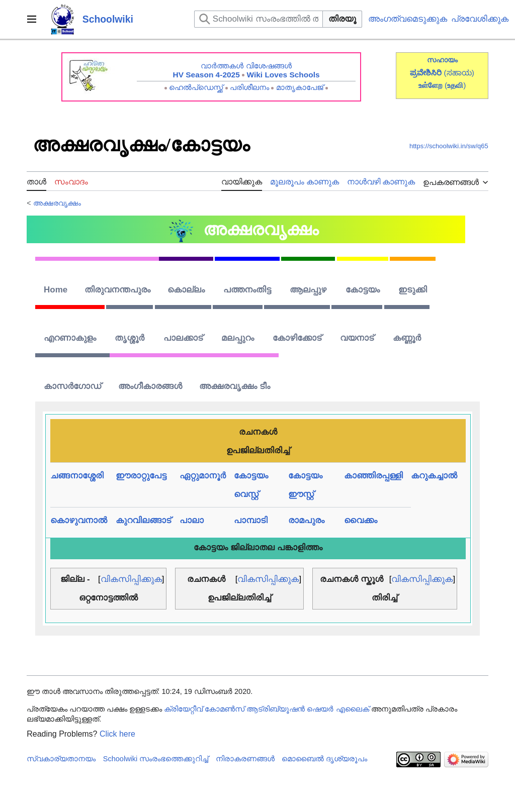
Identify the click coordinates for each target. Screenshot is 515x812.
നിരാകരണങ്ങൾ (245, 759)
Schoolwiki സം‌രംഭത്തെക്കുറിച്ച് (156, 759)
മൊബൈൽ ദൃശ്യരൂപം (324, 759)
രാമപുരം (306, 520)
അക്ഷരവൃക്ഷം (57, 203)
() (455, 85)
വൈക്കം (361, 520)
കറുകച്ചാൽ (434, 476)
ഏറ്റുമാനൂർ (203, 476)
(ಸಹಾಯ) (459, 73)
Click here (117, 734)
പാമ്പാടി (251, 520)
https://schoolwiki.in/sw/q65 (449, 146)
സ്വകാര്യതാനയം (61, 759)
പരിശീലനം (249, 87)
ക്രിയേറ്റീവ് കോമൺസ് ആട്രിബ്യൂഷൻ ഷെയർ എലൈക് (266, 709)
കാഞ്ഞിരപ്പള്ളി (373, 476)
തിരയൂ (342, 19)
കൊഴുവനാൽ (79, 520)
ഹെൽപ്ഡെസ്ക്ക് (196, 87)
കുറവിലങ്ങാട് (143, 520)
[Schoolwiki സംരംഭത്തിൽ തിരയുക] (259, 19)
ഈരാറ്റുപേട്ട (141, 476)
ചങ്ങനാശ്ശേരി (77, 476)
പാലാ (192, 520)
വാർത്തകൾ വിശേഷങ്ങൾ (246, 66)
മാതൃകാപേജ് (300, 87)
